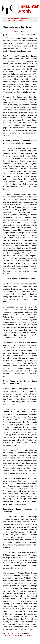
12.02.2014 (16, 32)
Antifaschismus (16, 633)
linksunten (11, 20)
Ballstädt (28, 635)
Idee (18, 18)
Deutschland (7, 635)
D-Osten (16, 635)
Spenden (20, 20)
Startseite (11, 18)
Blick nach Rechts (15, 35)
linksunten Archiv (29, 9)
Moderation (25, 18)
